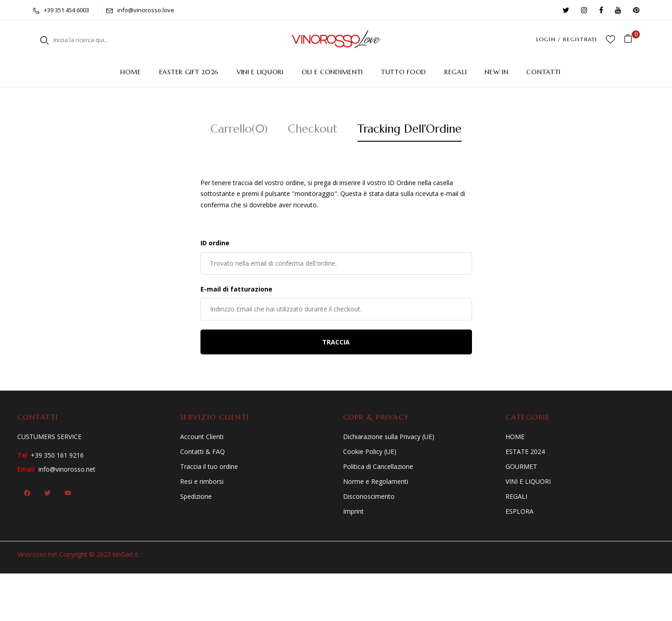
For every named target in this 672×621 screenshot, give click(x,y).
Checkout (313, 129)
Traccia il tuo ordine (209, 466)
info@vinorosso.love (146, 10)
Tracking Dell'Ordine (410, 129)
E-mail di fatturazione (236, 289)
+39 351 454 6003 (67, 10)
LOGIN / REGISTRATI (567, 39)
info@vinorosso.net (67, 469)
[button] (631, 39)
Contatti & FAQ (203, 451)
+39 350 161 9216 (57, 455)
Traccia (336, 342)
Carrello (239, 129)
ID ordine (215, 243)
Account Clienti (202, 437)
